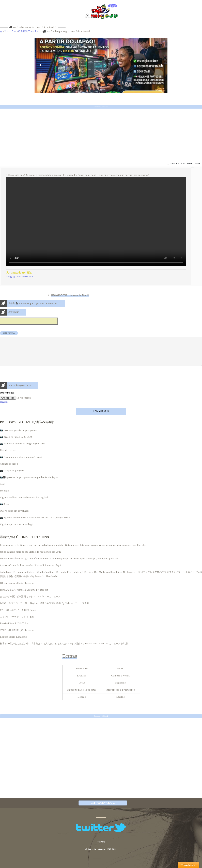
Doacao (82, 703)
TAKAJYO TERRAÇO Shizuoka (17, 636)
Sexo (3, 490)
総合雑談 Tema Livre (30, 31)
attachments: (7, 399)
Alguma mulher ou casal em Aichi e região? (24, 503)
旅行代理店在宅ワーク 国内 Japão (18, 616)
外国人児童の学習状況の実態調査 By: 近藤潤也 (25, 596)
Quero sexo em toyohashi (15, 517)
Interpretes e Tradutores (120, 696)
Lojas (82, 689)
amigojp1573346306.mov (20, 277)
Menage (4, 497)
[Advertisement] (101, 134)
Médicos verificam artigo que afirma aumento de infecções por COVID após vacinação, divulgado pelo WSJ (60, 565)
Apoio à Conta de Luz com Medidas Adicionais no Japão (31, 571)
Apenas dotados (9, 470)
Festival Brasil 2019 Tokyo (15, 629)
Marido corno (8, 456)
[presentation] (26, 387)
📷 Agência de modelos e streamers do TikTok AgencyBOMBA (35, 524)
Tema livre (82, 675)
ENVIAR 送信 (101, 417)
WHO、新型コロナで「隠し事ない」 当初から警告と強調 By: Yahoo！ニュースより (45, 609)
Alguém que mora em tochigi (16, 530)
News (120, 675)
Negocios (120, 689)
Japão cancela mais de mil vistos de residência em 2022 (30, 558)
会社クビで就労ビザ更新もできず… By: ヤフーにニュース (30, 603)
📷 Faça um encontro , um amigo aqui (21, 463)
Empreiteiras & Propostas (82, 696)
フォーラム (10, 31)
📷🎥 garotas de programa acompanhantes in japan (29, 483)
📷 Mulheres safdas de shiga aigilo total (22, 450)
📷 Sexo (4, 510)
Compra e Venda (120, 682)
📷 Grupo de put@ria (12, 477)
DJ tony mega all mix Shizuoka (17, 589)
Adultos (120, 703)
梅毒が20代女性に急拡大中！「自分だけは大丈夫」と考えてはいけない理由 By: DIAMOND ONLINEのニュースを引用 (64, 650)
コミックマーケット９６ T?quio (17, 623)
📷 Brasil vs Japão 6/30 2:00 (16, 443)
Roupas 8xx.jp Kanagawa (14, 643)
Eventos (82, 682)
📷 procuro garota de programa (18, 436)
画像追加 (4, 408)
